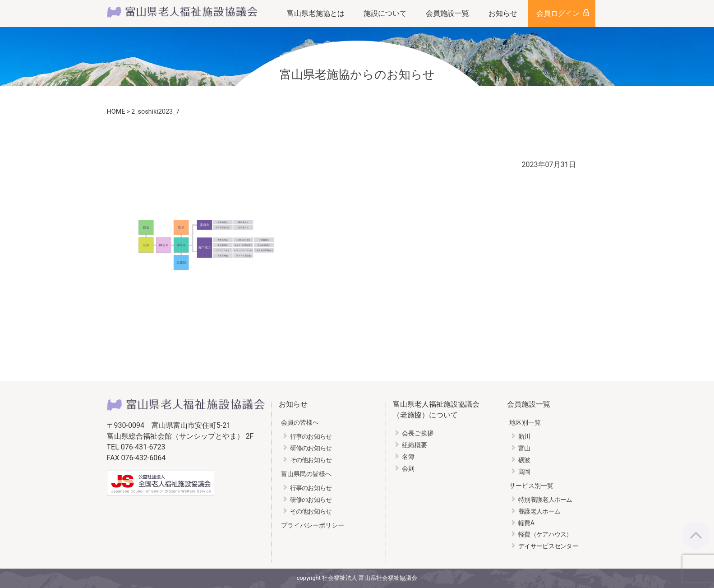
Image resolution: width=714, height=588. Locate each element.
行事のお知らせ (311, 437)
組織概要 (415, 445)
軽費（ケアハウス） (545, 535)
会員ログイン (558, 13)
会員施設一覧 (447, 13)
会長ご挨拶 (418, 433)
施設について (385, 13)
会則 (408, 469)
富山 (524, 448)
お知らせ (503, 13)
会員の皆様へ (300, 423)
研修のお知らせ (311, 448)
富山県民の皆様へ (306, 474)
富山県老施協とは (316, 13)
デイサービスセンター (548, 546)
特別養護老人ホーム (545, 500)
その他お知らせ (311, 460)
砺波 (524, 460)
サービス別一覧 (531, 486)
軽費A (526, 523)
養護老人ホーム (539, 512)
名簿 (408, 457)
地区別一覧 (525, 423)
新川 (524, 437)
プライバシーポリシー (313, 525)
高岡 (524, 472)
